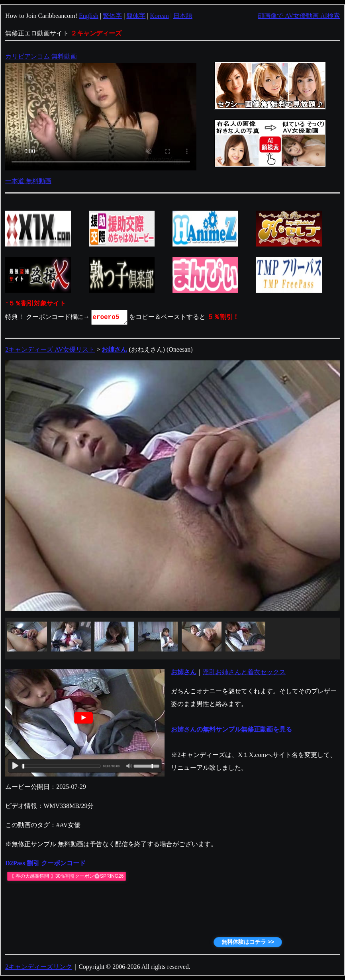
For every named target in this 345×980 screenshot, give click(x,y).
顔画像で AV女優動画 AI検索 (299, 16)
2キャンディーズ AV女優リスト (50, 349)
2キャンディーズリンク (39, 967)
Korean (160, 16)
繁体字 (112, 16)
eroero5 (110, 317)
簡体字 (136, 16)
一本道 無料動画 (28, 181)
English (89, 16)
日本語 (183, 16)
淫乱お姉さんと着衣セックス (244, 672)
